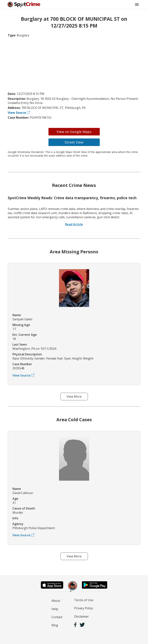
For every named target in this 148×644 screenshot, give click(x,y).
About (56, 601)
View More (74, 397)
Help (55, 609)
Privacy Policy (84, 608)
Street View (74, 142)
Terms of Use (84, 600)
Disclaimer (81, 616)
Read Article (74, 224)
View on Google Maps (74, 132)
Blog (55, 625)
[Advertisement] (74, 65)
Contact (57, 617)
